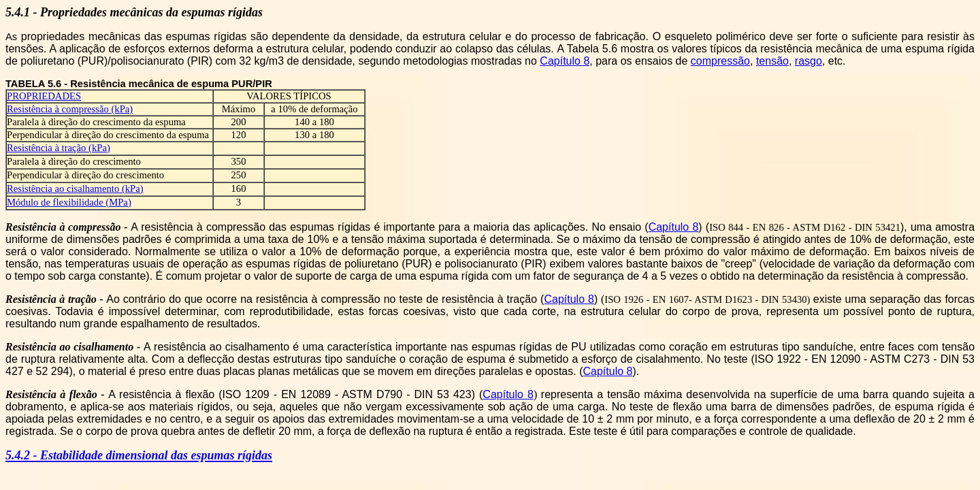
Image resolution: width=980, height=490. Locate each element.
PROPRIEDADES (44, 96)
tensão (772, 61)
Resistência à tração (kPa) (59, 148)
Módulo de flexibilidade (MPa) (69, 202)
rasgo (808, 61)
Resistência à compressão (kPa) (70, 109)
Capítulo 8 (674, 227)
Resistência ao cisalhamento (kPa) (75, 189)
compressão (720, 61)
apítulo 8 (569, 61)
